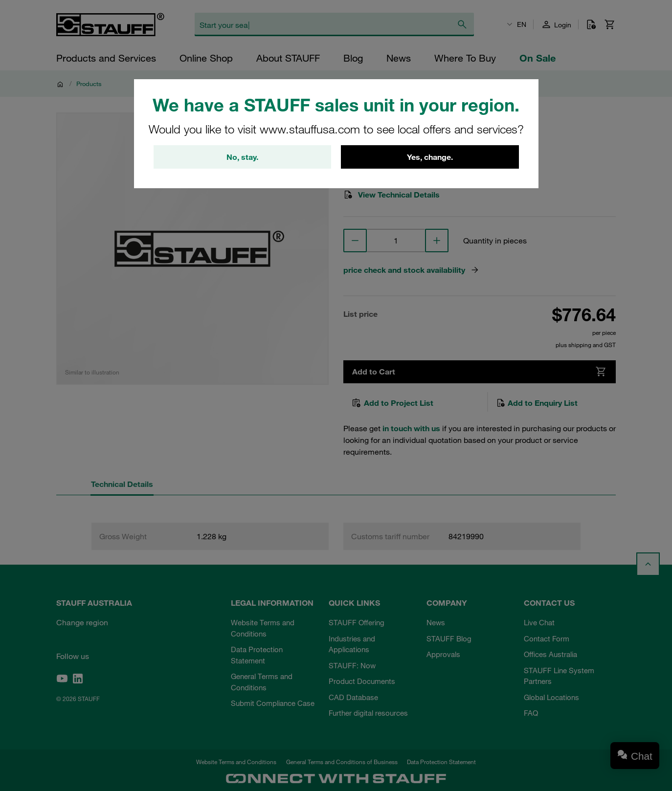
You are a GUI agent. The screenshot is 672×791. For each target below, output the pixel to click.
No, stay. (242, 157)
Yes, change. (430, 157)
